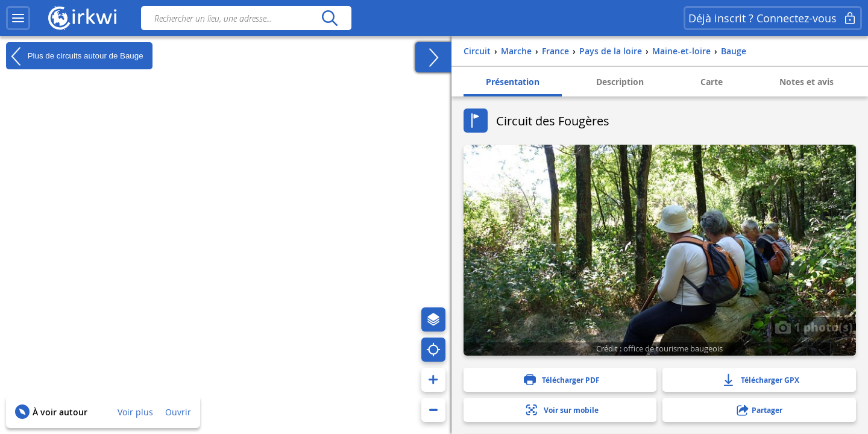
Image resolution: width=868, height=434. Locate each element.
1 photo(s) (814, 327)
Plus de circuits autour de (75, 56)
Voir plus (135, 412)
